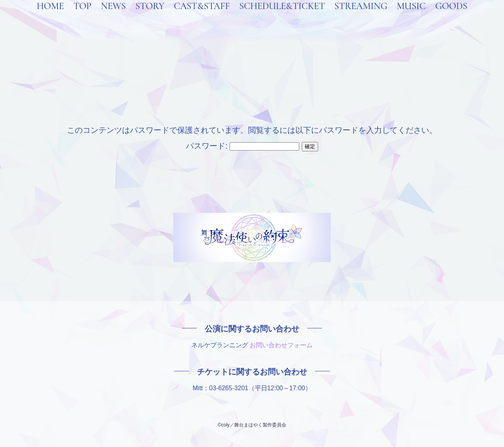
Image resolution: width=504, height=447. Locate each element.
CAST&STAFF (202, 17)
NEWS (113, 17)
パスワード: (243, 146)
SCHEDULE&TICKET (282, 17)
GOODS (451, 17)
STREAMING (361, 17)
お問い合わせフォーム (281, 345)
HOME (50, 17)
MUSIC (411, 17)
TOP (82, 17)
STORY (150, 17)
